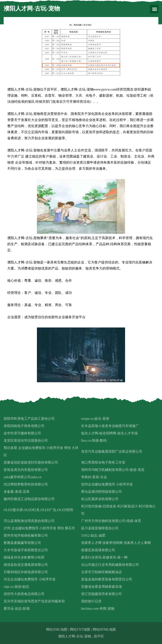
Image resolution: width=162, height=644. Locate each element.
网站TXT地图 (80, 630)
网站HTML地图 (104, 630)
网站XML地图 (57, 630)
